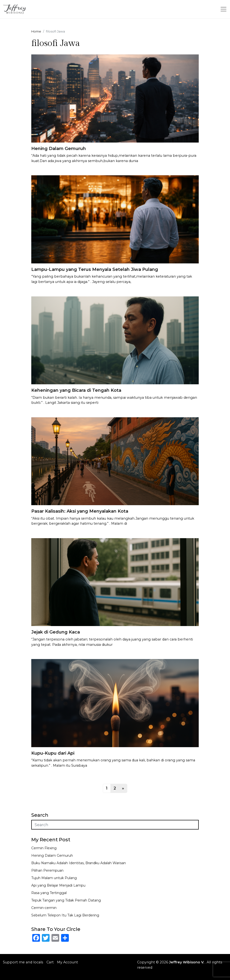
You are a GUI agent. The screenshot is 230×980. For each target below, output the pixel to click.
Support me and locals (23, 962)
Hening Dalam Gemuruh (59, 149)
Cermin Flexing (44, 848)
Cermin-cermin (44, 908)
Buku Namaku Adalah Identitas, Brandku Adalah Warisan (79, 863)
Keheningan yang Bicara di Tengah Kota (76, 390)
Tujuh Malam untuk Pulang (54, 878)
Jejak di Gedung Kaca (56, 632)
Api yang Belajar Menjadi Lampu (58, 885)
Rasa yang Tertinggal (49, 893)
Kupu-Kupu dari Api (53, 753)
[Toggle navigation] (224, 9)
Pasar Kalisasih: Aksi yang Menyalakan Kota (80, 511)
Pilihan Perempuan (47, 870)
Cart (50, 962)
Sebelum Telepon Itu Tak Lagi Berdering (65, 915)
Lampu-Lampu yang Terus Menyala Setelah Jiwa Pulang (95, 269)
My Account (67, 962)
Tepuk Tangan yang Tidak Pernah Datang (66, 900)
